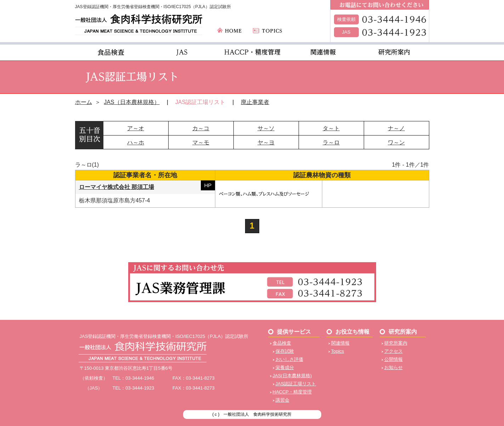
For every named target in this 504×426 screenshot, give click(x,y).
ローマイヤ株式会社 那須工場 (117, 187)
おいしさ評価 (289, 359)
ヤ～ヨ (266, 142)
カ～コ (201, 128)
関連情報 (340, 343)
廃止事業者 (255, 102)
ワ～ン (396, 142)
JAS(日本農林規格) (292, 376)
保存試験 (285, 351)
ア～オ (136, 128)
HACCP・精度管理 (292, 392)
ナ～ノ (396, 128)
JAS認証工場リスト (296, 384)
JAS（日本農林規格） (132, 102)
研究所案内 (396, 343)
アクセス (393, 351)
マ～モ (201, 142)
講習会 (282, 400)
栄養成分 (285, 367)
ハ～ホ (136, 142)
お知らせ (393, 367)
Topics (338, 351)
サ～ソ (266, 128)
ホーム (84, 102)
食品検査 (282, 343)
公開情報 (393, 359)
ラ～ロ (331, 142)
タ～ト (331, 128)
